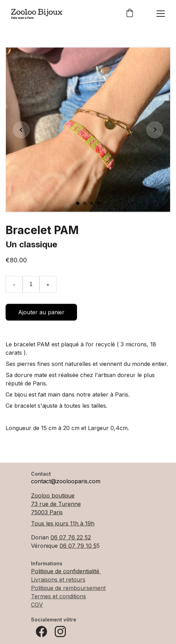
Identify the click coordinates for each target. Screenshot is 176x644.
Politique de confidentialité (66, 571)
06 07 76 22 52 (71, 538)
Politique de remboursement (68, 588)
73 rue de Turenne (56, 504)
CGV (37, 605)
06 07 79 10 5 (78, 546)
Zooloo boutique (53, 496)
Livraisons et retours (58, 580)
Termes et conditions (59, 597)
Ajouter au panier (41, 315)
